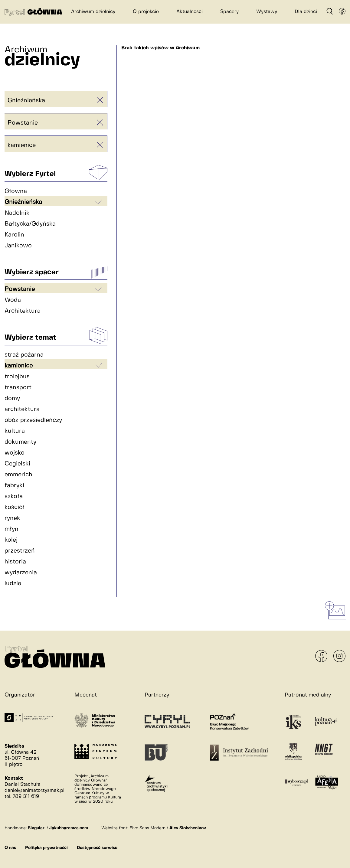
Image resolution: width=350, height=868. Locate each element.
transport (18, 388)
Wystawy (267, 12)
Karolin (14, 235)
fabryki (14, 486)
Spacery (229, 12)
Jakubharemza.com (69, 828)
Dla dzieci (306, 12)
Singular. (37, 828)
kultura (15, 431)
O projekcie (146, 12)
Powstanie (23, 123)
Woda (13, 300)
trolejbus (17, 377)
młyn (11, 529)
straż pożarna (24, 355)
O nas (10, 848)
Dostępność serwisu (97, 848)
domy (12, 398)
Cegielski (17, 464)
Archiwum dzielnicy (93, 12)
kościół (15, 507)
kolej (11, 540)
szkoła (14, 496)
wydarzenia (21, 573)
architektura (22, 409)
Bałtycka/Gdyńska (30, 224)
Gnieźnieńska (26, 101)
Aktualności (190, 12)
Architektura (23, 311)
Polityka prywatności (46, 848)
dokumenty (20, 442)
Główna (16, 191)
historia (15, 562)
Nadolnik (17, 213)
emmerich (18, 475)
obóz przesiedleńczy (33, 420)
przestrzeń (20, 551)
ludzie (13, 584)
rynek (12, 518)
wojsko (15, 453)
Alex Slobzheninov (188, 828)
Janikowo (18, 246)
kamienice (22, 145)
